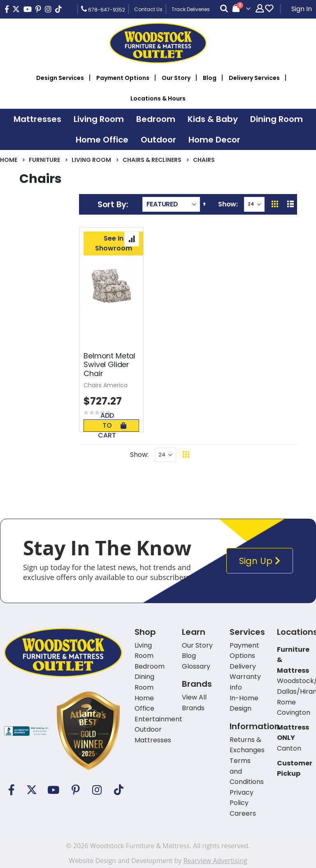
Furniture (44, 160)
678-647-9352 (103, 9)
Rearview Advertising (215, 861)
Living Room (91, 160)
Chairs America (106, 385)
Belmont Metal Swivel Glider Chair (109, 365)
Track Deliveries (191, 9)
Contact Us (148, 9)
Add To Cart (112, 426)
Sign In (302, 9)
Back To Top (236, 455)
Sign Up (261, 561)
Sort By (112, 204)
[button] (132, 239)
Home (9, 160)
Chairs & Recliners (152, 160)
